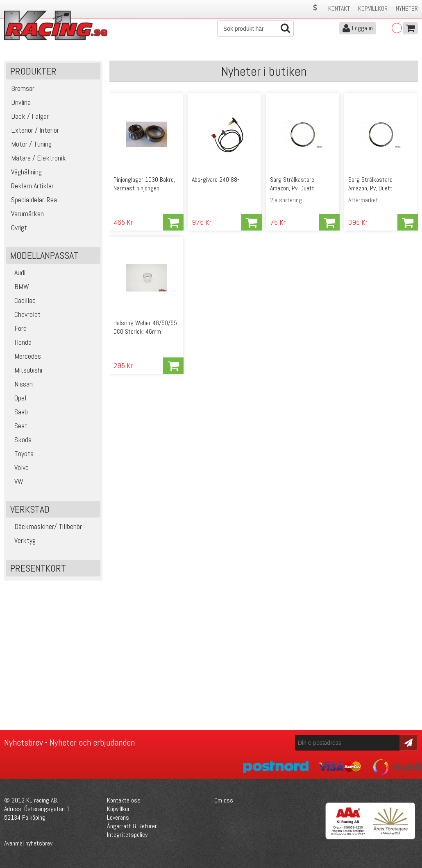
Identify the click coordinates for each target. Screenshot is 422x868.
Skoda (20, 440)
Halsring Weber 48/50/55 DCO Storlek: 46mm (145, 327)
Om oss (224, 800)
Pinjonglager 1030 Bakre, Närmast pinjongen (144, 184)
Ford (17, 328)
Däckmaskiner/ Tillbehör (45, 526)
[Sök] (255, 29)
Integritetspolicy (127, 835)
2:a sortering (286, 200)
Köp (173, 222)
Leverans (118, 817)
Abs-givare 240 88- (216, 180)
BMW (19, 286)
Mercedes (25, 356)
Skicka (407, 742)
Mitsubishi (25, 370)
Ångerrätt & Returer (132, 826)
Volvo (18, 467)
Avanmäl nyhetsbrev (28, 843)
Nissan (20, 384)
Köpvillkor (373, 8)
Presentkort (38, 568)
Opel (17, 398)
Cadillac (22, 300)
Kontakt (339, 8)
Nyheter (407, 8)
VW (16, 481)
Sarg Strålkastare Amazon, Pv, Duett (292, 184)
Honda (20, 342)
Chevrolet (24, 314)
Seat (18, 426)
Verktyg (22, 540)
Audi (17, 272)
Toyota (21, 453)
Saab (18, 412)
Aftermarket (363, 200)
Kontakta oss (124, 800)
